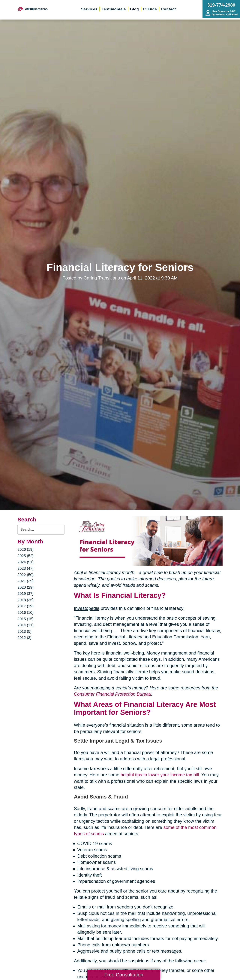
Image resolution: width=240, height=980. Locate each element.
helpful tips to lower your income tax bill (160, 775)
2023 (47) (25, 568)
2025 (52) (25, 556)
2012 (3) (24, 638)
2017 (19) (25, 606)
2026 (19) (25, 549)
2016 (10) (25, 612)
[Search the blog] (41, 530)
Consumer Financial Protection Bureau (112, 694)
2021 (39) (25, 581)
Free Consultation (124, 975)
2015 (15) (25, 619)
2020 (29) (25, 587)
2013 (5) (24, 631)
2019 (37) (25, 594)
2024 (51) (25, 562)
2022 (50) (25, 575)
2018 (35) (25, 600)
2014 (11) (25, 625)
